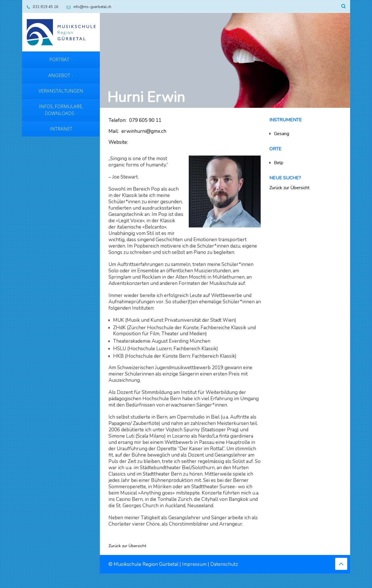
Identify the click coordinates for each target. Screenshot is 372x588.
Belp (279, 163)
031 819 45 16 (41, 7)
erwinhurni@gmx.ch (144, 131)
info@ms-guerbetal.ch (87, 7)
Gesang (282, 134)
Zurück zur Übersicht (127, 546)
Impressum (194, 564)
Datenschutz (224, 564)
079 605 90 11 (145, 120)
